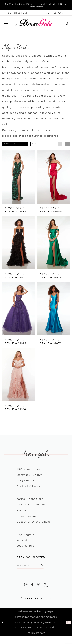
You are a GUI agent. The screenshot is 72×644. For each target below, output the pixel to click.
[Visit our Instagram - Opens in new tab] (26, 587)
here (42, 635)
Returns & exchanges (31, 505)
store (22, 136)
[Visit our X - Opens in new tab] (46, 587)
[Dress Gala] (36, 22)
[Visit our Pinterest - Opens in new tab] (39, 587)
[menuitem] (6, 22)
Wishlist (22, 540)
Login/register (26, 534)
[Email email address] (34, 566)
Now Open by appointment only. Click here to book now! (36, 5)
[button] (6, 22)
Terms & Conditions (30, 499)
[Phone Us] (14, 22)
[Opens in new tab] (18, 13)
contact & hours (29, 486)
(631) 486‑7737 (26, 481)
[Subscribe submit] (49, 566)
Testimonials (26, 546)
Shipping (23, 510)
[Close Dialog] (4, 624)
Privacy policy (27, 516)
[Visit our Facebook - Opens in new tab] (32, 587)
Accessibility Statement (34, 522)
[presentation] (18, 177)
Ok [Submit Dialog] (68, 624)
